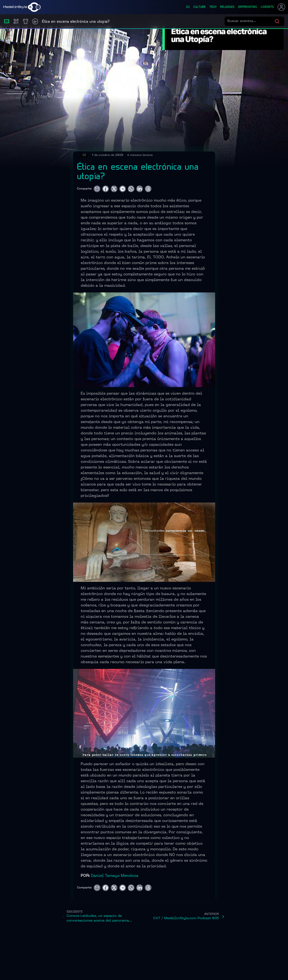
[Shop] (26, 21)
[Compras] (16, 21)
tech (213, 7)
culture (199, 7)
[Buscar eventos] (251, 21)
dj (188, 7)
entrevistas (248, 7)
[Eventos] (7, 21)
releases (227, 7)
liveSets (267, 7)
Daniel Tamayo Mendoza (115, 876)
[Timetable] (35, 21)
